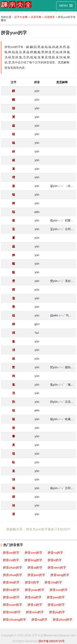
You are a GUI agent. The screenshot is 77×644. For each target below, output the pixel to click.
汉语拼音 (49, 17)
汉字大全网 (21, 17)
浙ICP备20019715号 (52, 641)
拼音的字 (11, 553)
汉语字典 (36, 17)
